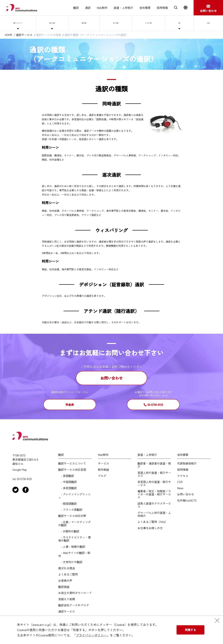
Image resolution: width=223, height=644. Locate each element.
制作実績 (103, 470)
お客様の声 (65, 581)
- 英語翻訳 (66, 476)
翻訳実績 (64, 587)
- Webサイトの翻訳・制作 (74, 554)
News (180, 488)
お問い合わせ (111, 378)
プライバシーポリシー (91, 635)
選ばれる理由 (61, 23)
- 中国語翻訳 (68, 482)
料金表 (70, 405)
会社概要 (145, 8)
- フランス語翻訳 (70, 510)
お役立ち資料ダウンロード (75, 593)
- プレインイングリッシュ (74, 496)
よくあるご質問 (159, 23)
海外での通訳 (124, 23)
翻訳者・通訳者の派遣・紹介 (154, 465)
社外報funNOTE (187, 500)
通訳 (88, 8)
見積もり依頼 (67, 599)
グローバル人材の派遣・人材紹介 (154, 514)
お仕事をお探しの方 (150, 528)
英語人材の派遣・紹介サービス (154, 474)
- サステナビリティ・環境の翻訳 (74, 539)
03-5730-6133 (155, 405)
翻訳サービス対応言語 (72, 470)
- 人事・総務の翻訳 (72, 547)
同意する (190, 630)
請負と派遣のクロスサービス (154, 505)
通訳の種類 (92, 23)
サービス (103, 463)
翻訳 (76, 8)
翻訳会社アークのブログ (74, 605)
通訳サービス (24, 35)
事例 (187, 23)
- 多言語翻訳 (68, 488)
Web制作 (102, 8)
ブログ (102, 476)
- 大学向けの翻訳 (70, 562)
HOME (9, 35)
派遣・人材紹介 (123, 8)
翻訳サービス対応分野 (72, 516)
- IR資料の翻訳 (69, 531)
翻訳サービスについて (72, 463)
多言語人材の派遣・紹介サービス (154, 483)
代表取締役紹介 (187, 463)
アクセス (183, 476)
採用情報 (162, 8)
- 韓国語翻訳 (68, 504)
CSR (180, 482)
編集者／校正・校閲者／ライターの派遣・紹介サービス (154, 494)
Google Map (20, 470)
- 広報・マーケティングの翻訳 (74, 524)
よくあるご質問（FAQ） (153, 522)
